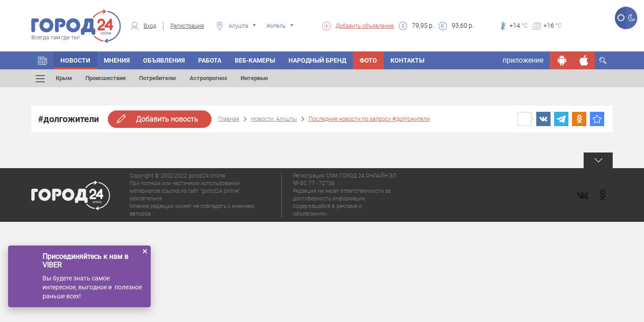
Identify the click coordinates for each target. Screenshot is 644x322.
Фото (368, 60)
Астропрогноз (208, 78)
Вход (150, 26)
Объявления (164, 60)
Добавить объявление (365, 26)
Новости (75, 60)
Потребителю (158, 78)
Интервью (254, 78)
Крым (64, 78)
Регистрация (187, 26)
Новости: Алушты (274, 119)
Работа (210, 60)
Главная (229, 119)
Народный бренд (317, 60)
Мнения (117, 60)
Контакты (407, 60)
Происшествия (106, 78)
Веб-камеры (255, 60)
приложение (523, 60)
